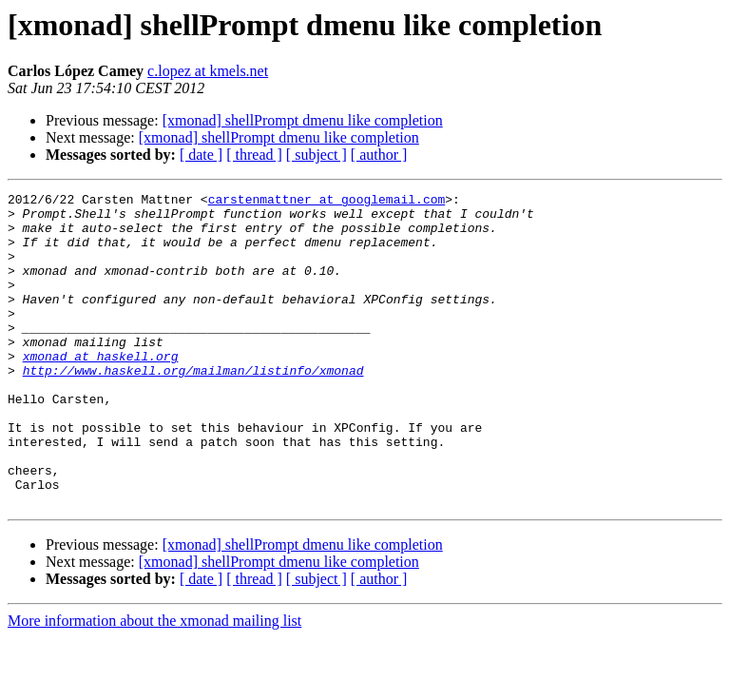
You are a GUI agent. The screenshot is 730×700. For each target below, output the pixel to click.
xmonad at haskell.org (101, 390)
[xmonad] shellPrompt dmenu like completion (303, 120)
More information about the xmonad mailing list (154, 683)
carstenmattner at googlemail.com (327, 202)
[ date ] (201, 155)
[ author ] (379, 155)
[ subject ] (317, 155)
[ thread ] (254, 155)
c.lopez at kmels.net (208, 71)
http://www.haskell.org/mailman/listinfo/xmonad (193, 407)
